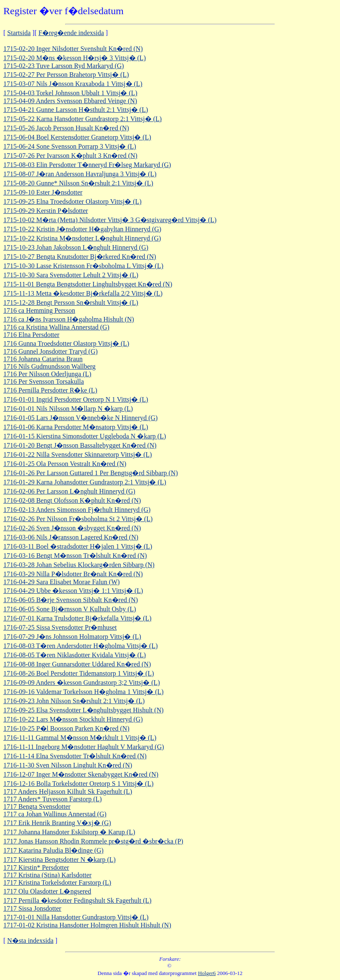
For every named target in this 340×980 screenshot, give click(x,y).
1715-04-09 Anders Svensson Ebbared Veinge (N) (70, 101)
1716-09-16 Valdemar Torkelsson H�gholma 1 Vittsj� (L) (84, 692)
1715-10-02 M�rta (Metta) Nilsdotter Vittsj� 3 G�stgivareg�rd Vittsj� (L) (110, 220)
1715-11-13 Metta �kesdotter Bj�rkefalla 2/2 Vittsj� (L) (83, 293)
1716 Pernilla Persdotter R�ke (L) (50, 390)
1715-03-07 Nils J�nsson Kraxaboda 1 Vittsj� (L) (73, 84)
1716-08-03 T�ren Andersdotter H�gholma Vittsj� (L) (81, 646)
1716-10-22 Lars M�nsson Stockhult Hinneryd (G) (73, 719)
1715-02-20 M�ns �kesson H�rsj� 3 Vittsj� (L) (75, 58)
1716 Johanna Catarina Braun (43, 359)
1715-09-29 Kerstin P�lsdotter (46, 211)
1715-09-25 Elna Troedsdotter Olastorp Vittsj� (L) (72, 201)
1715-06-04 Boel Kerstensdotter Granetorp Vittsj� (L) (77, 137)
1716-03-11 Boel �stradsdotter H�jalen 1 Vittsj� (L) (78, 546)
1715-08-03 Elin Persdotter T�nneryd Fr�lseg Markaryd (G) (87, 165)
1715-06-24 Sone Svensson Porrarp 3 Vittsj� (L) (70, 146)
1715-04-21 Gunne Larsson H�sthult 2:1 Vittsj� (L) (76, 110)
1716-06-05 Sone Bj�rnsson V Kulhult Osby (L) (70, 609)
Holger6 (207, 973)
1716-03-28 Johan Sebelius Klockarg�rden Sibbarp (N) (79, 565)
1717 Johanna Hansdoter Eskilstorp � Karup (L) (69, 832)
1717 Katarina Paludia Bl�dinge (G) (53, 850)
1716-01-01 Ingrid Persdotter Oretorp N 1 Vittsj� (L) (76, 399)
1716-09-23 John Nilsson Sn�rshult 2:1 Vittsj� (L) (74, 701)
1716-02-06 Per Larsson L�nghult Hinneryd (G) (69, 491)
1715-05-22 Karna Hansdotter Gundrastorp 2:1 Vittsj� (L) (82, 119)
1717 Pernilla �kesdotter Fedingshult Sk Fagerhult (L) (77, 900)
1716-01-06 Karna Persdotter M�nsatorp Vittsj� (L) (76, 427)
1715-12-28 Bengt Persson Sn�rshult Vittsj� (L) (71, 303)
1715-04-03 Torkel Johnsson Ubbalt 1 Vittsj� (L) (70, 93)
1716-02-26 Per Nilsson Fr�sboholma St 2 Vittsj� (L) (78, 519)
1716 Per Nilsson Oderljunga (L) (47, 374)
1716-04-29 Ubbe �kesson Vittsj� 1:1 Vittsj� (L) (73, 591)
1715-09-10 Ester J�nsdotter (43, 192)
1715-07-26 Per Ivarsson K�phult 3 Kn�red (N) (70, 156)
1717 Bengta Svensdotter (37, 807)
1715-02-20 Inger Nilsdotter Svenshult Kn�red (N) (73, 49)
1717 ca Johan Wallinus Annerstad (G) (55, 814)
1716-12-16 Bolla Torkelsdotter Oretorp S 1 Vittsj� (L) (79, 784)
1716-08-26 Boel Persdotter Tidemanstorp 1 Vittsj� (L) (79, 673)
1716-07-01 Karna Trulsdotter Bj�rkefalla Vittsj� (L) (77, 618)
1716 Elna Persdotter (31, 335)
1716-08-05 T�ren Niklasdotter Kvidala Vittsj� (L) (75, 655)
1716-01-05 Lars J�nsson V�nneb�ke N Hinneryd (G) (80, 418)
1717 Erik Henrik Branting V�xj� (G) (57, 823)
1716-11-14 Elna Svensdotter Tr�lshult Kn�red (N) (75, 756)
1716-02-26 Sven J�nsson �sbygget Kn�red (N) (72, 528)
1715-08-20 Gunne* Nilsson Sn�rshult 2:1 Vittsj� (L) (78, 183)
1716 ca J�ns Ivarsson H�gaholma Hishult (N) (69, 319)
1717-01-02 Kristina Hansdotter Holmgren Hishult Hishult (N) (87, 925)
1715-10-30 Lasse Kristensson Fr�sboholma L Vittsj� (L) (83, 266)
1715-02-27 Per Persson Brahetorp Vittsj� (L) (66, 75)
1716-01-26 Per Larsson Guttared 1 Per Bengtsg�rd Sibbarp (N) (91, 473)
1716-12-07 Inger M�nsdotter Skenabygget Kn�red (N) (81, 774)
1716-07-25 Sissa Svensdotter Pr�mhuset (60, 627)
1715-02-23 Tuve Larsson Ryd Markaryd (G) (64, 66)
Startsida (19, 33)
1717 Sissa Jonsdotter (32, 908)
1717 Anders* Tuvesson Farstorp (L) (53, 799)
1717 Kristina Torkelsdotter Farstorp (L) (57, 883)
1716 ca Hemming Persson (39, 310)
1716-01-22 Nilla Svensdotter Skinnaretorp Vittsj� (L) (78, 455)
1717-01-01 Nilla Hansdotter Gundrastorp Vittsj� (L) (76, 917)
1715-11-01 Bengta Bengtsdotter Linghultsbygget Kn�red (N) (88, 284)
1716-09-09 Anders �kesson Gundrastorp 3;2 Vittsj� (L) (82, 682)
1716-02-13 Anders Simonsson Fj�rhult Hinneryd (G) (77, 510)
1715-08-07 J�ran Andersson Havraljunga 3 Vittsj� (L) (80, 174)
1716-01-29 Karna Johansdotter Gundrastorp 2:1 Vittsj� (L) (85, 482)
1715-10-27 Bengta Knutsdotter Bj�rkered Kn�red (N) (80, 257)
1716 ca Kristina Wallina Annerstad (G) (56, 327)
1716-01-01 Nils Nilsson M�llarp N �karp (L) (68, 409)
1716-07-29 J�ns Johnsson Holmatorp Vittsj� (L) (72, 637)
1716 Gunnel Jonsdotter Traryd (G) (51, 351)
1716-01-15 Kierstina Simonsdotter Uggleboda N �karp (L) (85, 436)
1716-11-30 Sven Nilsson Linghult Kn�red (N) (68, 765)
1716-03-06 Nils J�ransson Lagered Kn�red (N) (71, 537)
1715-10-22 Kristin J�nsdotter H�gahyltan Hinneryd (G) (82, 229)
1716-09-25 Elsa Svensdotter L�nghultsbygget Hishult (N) (84, 710)
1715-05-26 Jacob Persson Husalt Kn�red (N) (66, 128)
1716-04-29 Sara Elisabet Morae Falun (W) (62, 582)
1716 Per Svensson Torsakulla (44, 381)
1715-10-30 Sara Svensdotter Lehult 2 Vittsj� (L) (71, 275)
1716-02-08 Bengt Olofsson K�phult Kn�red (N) (72, 500)
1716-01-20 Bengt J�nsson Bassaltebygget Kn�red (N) (80, 445)
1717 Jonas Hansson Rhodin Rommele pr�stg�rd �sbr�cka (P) (93, 841)
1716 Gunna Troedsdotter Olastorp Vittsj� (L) (66, 343)
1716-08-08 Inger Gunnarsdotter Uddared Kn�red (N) (77, 664)
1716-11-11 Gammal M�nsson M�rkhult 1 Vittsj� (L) (80, 738)
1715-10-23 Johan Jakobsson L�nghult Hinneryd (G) (76, 247)
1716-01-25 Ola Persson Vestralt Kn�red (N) (65, 464)
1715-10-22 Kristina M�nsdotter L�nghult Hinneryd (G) (82, 238)
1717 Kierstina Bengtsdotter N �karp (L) (60, 860)
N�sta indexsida (30, 941)
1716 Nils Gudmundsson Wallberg (49, 366)
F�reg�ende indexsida (71, 33)
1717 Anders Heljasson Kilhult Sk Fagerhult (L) (68, 791)
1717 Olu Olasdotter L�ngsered (47, 891)
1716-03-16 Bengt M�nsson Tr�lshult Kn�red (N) (75, 556)
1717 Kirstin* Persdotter (36, 867)
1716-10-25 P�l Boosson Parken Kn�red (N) (66, 728)
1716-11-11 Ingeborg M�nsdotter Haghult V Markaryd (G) (84, 747)
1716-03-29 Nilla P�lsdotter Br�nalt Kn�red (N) (73, 574)
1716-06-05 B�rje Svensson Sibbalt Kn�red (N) (71, 600)
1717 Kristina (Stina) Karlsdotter (47, 875)
